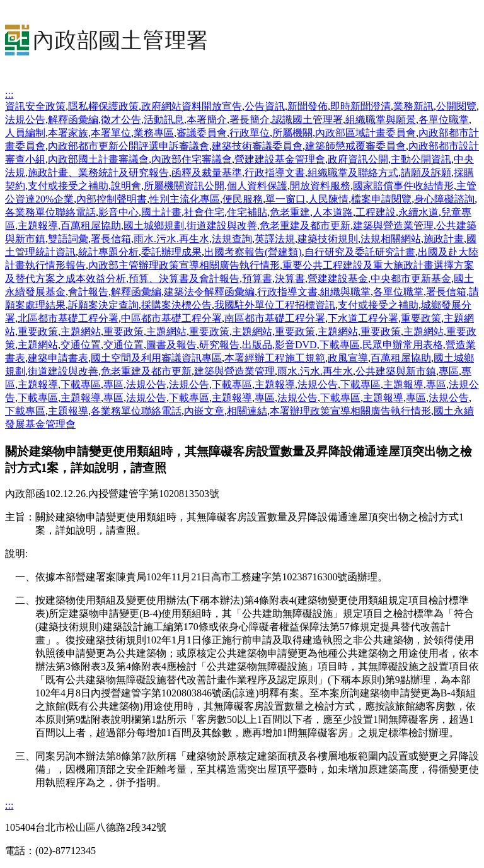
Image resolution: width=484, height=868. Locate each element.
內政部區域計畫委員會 (366, 133)
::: (9, 94)
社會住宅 (204, 212)
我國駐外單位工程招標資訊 (275, 305)
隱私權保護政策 (103, 106)
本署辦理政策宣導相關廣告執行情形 (350, 411)
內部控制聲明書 (112, 199)
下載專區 (340, 345)
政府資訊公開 (358, 159)
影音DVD (296, 345)
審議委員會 (202, 133)
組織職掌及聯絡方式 (353, 173)
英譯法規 (275, 239)
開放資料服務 (320, 186)
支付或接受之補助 (68, 186)
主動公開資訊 (421, 159)
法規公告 (25, 120)
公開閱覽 (456, 106)
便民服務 (243, 199)
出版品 (257, 345)
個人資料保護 (257, 186)
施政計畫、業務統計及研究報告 (98, 173)
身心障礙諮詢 (444, 199)
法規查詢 (232, 239)
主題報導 (38, 226)
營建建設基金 (338, 279)
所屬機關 (292, 133)
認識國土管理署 (308, 120)
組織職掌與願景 (381, 120)
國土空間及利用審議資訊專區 (156, 358)
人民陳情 (328, 199)
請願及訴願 (426, 173)
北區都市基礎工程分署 (68, 318)
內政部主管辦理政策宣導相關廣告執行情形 (184, 265)
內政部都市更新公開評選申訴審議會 (129, 146)
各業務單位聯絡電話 (50, 212)
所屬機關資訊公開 (184, 186)
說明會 (126, 186)
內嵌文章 (204, 411)
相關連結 (247, 411)
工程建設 (376, 212)
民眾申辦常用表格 (403, 345)
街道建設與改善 (222, 226)
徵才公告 (121, 120)
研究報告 (219, 345)
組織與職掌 (345, 292)
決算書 (290, 279)
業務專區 (154, 133)
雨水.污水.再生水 (171, 239)
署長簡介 (250, 120)
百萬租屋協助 (91, 226)
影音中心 (118, 212)
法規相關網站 (391, 239)
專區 (449, 371)
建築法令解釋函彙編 (209, 292)
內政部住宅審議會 (192, 159)
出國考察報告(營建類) (253, 252)
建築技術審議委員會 (257, 146)
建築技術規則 (328, 239)
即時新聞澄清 (360, 106)
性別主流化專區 (185, 199)
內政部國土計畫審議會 (98, 159)
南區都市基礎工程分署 (275, 318)
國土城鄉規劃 (154, 226)
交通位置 (81, 345)
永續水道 (418, 212)
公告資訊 (265, 106)
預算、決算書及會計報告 (184, 279)
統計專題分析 (108, 252)
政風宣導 (348, 358)
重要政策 (421, 318)
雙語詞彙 (68, 239)
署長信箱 (111, 239)
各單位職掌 (444, 120)
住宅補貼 (247, 212)
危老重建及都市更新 (305, 226)
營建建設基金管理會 (280, 159)
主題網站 (81, 331)
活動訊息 (164, 120)
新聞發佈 (308, 106)
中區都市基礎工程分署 (171, 318)
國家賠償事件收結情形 (403, 186)
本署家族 (68, 133)
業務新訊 (413, 106)
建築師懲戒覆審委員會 (355, 146)
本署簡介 (207, 120)
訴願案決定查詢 (103, 305)
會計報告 (88, 292)
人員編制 (25, 133)
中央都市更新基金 (411, 279)
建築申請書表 (58, 358)
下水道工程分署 (363, 318)
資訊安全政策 (35, 106)
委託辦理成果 (171, 252)
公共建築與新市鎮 (396, 371)
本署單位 (111, 133)
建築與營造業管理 (393, 226)
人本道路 (333, 212)
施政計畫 (444, 239)
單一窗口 (285, 199)
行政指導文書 (275, 173)
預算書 (257, 279)
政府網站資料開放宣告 (192, 106)
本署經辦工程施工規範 (275, 358)
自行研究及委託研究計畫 (360, 252)
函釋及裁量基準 (207, 173)
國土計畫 (161, 212)
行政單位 (250, 133)
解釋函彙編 (73, 120)
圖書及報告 (171, 345)
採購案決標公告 (176, 305)
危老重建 (290, 212)
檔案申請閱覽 (381, 199)
